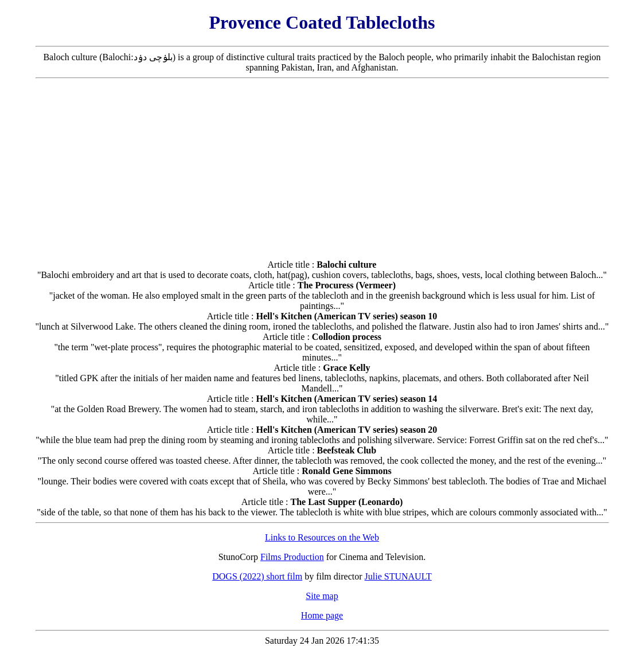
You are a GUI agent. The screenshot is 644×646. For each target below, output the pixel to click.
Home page (322, 615)
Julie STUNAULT (398, 576)
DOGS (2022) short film (257, 576)
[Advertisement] (322, 165)
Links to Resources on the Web (322, 537)
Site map (322, 596)
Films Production (292, 557)
